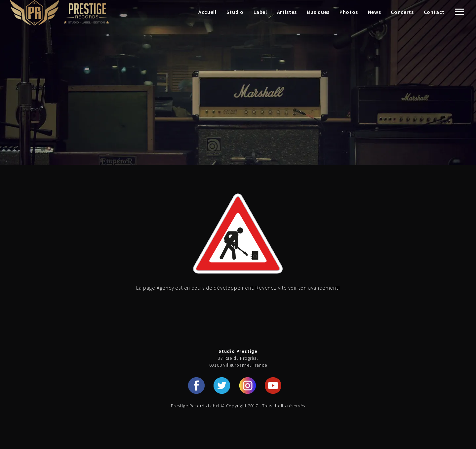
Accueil (207, 12)
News (375, 12)
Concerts (402, 12)
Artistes (287, 12)
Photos (349, 12)
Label (260, 12)
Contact (434, 12)
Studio (235, 12)
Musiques (318, 12)
